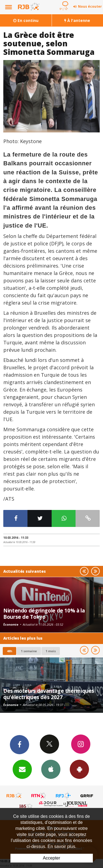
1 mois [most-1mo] (51, 651)
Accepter (51, 858)
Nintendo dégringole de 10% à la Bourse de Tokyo (44, 613)
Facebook (20, 744)
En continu (26, 20)
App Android (79, 769)
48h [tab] (9, 651)
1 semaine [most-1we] (29, 651)
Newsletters (22, 769)
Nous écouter (90, 6)
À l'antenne (77, 20)
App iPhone (51, 769)
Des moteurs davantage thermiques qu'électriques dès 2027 (49, 694)
